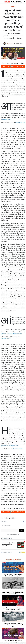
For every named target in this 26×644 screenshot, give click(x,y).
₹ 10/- (3, 66)
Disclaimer (8, 642)
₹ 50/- (13, 66)
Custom (22, 66)
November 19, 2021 (20, 122)
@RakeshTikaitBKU (7, 334)
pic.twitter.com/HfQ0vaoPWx (10, 446)
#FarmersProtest (18, 334)
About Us (4, 642)
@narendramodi (6, 119)
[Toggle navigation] (24, 1)
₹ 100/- (17, 66)
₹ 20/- (8, 66)
